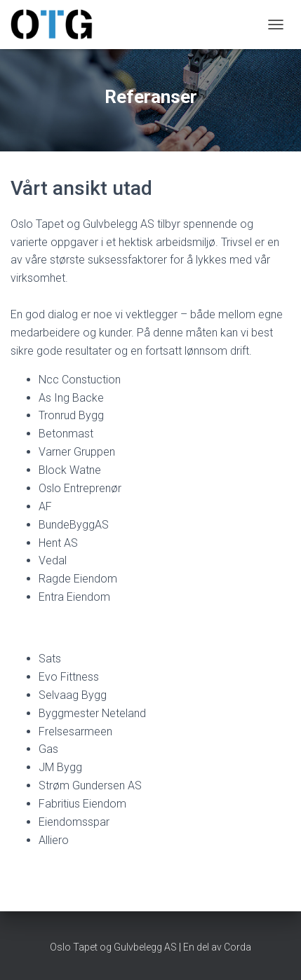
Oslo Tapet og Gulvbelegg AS (113, 947)
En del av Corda (216, 947)
